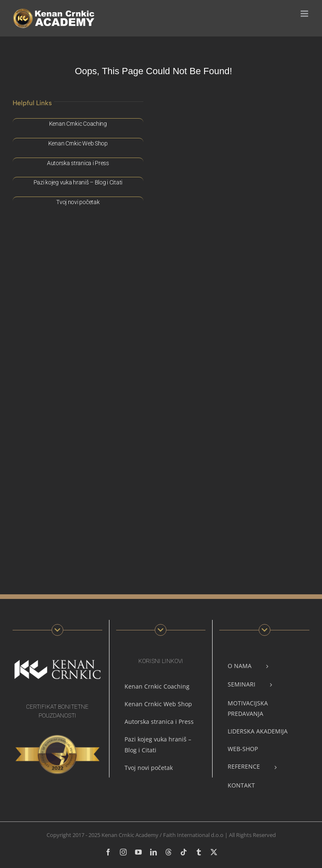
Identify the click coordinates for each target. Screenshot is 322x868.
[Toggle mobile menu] (305, 14)
